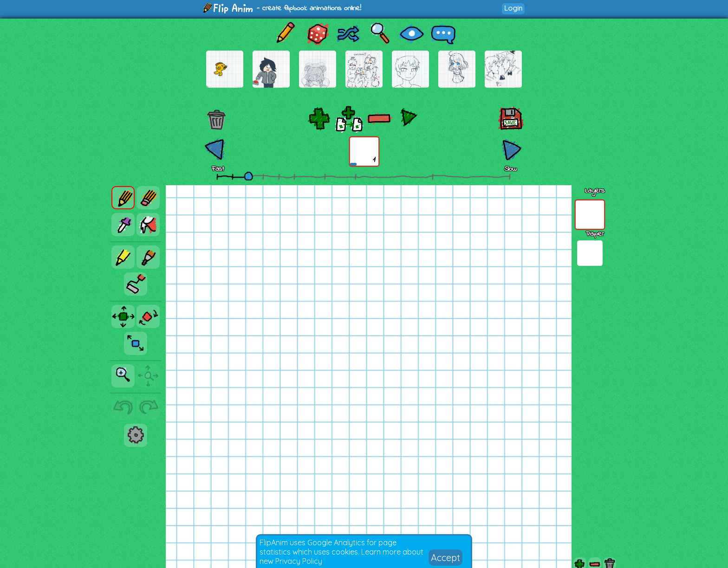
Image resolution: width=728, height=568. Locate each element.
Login (513, 8)
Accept (445, 558)
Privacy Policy (299, 561)
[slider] (248, 176)
